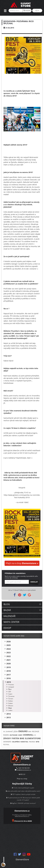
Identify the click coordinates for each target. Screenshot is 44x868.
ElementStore (22, 859)
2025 (9, 645)
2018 (9, 671)
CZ (37, 10)
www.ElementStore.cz (22, 816)
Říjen (10, 689)
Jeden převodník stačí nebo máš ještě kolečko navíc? (23, 791)
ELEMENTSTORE (33, 738)
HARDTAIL (24, 742)
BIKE (22, 738)
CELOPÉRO (16, 742)
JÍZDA (16, 731)
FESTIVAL (6, 745)
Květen (11, 701)
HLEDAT (27, 10)
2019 (9, 667)
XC (35, 735)
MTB (37, 742)
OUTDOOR (14, 735)
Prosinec (11, 685)
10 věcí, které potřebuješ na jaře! (23, 788)
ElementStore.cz (22, 765)
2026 (9, 642)
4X (4, 732)
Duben (11, 703)
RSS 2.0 (22, 774)
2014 (9, 714)
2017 (9, 675)
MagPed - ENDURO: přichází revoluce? (23, 803)
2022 (9, 656)
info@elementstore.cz (24, 770)
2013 (9, 717)
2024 (9, 649)
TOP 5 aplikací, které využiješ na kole (23, 794)
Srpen (10, 694)
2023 (9, 653)
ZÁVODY (7, 738)
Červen (11, 699)
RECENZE (36, 731)
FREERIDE (32, 742)
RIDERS (6, 735)
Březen (11, 706)
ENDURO (23, 731)
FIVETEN (15, 738)
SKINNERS (7, 742)
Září (10, 692)
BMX (30, 732)
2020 (9, 664)
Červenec (11, 696)
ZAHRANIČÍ (9, 732)
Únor (10, 708)
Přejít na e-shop (22, 563)
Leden (10, 710)
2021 (9, 660)
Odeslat (34, 582)
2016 (9, 678)
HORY (20, 735)
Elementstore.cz (22, 811)
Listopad (11, 687)
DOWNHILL (28, 735)
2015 (9, 682)
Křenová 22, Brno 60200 (23, 821)
